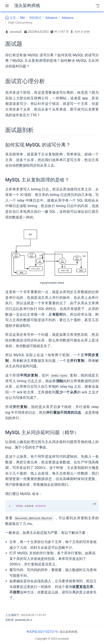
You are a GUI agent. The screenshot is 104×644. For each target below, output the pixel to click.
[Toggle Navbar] (97, 6)
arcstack (16, 32)
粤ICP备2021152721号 (42, 632)
